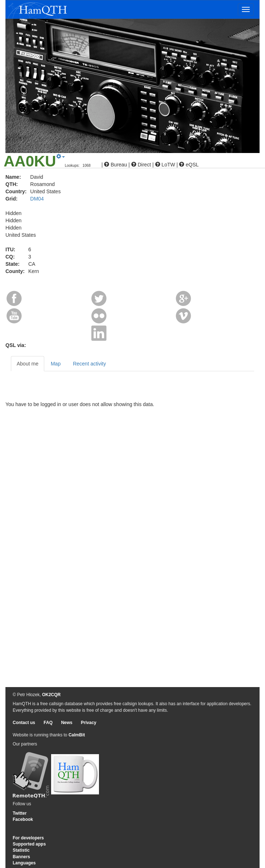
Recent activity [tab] (89, 364)
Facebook (23, 819)
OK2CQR (51, 695)
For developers (28, 838)
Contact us (24, 723)
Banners (21, 857)
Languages (24, 863)
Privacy (89, 723)
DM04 (37, 199)
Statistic (21, 850)
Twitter (20, 813)
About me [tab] (28, 364)
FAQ (48, 723)
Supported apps (29, 844)
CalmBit (77, 735)
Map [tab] (56, 364)
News (67, 723)
